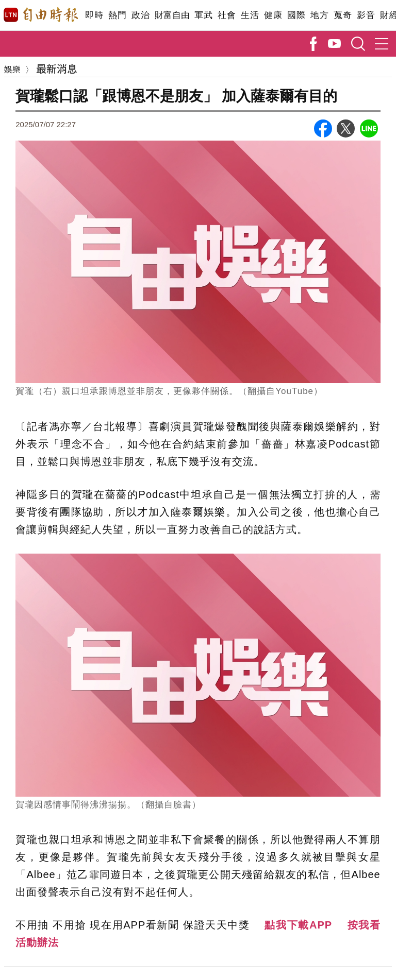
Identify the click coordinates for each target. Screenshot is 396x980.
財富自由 (172, 15)
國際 (296, 15)
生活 (250, 15)
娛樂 (12, 69)
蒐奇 (343, 15)
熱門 (117, 15)
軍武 (203, 15)
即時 (94, 15)
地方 (319, 15)
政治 (141, 15)
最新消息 (57, 68)
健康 (273, 15)
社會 (227, 15)
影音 (366, 15)
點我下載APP (298, 925)
